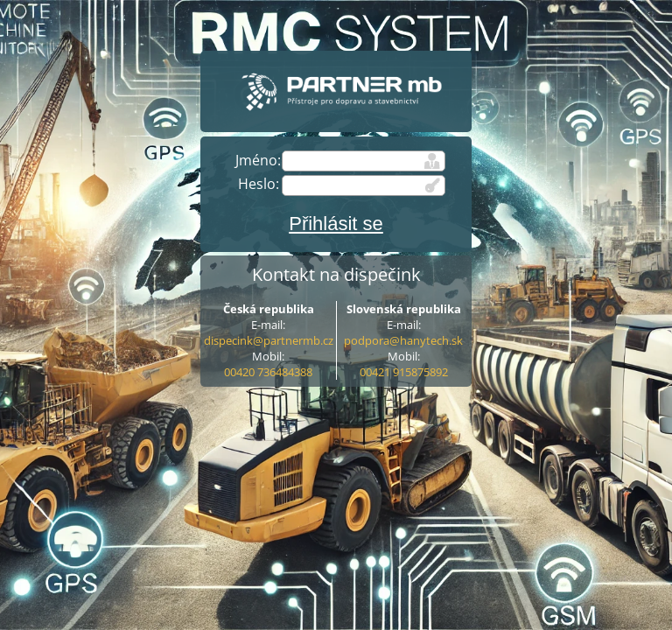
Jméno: (258, 160)
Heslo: (259, 184)
